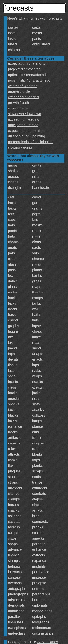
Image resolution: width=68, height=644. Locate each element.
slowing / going (20, 147)
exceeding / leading (24, 119)
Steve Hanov (48, 642)
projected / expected (24, 69)
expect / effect (19, 108)
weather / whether (22, 86)
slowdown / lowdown (24, 114)
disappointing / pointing (27, 136)
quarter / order (19, 91)
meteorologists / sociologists (31, 142)
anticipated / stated (23, 125)
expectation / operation (26, 131)
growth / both (18, 103)
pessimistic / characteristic (29, 80)
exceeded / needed (23, 97)
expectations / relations (27, 63)
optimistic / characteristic (28, 75)
